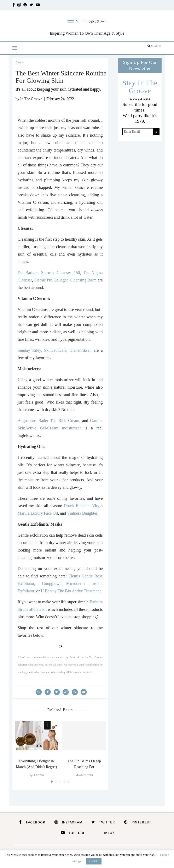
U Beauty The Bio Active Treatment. (71, 591)
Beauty (20, 62)
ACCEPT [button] (94, 861)
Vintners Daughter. (83, 513)
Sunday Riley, (31, 350)
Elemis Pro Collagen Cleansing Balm (65, 280)
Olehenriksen (80, 350)
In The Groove (31, 99)
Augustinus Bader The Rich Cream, (50, 421)
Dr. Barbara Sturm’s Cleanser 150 (49, 273)
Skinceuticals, (57, 350)
